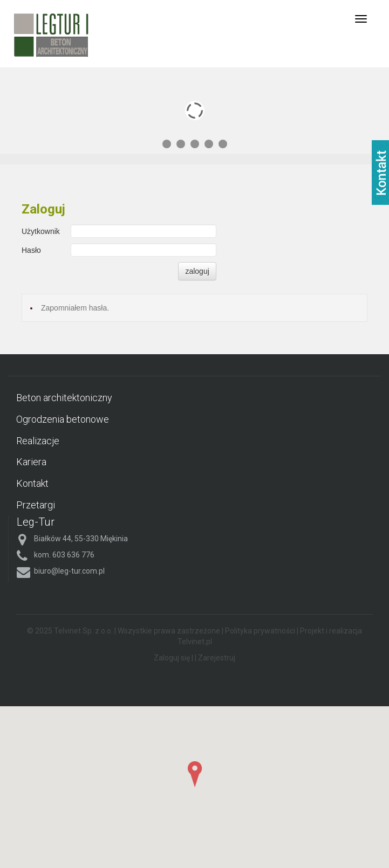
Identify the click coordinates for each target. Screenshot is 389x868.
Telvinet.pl (195, 642)
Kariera (31, 462)
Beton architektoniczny (64, 398)
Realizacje (38, 441)
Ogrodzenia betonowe (63, 419)
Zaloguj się (172, 658)
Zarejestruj (217, 658)
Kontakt (32, 483)
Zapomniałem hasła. (75, 308)
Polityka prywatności (260, 631)
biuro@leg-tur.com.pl (69, 571)
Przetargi (36, 505)
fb (380, 173)
